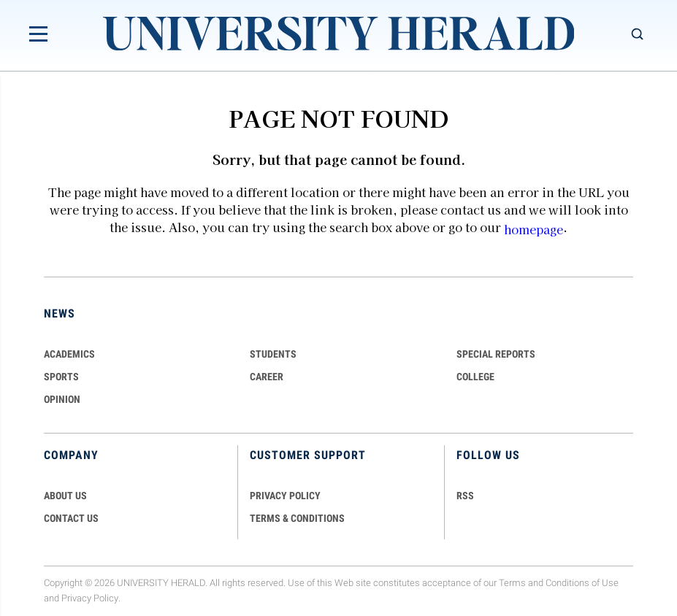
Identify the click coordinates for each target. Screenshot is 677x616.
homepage (533, 229)
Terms (512, 584)
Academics (69, 354)
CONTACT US (71, 518)
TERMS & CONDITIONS (297, 518)
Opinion (62, 399)
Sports (61, 377)
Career (267, 377)
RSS (465, 496)
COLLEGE (475, 377)
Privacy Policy (90, 599)
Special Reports (496, 354)
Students (273, 354)
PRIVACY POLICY (285, 496)
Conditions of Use (582, 584)
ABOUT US (65, 496)
